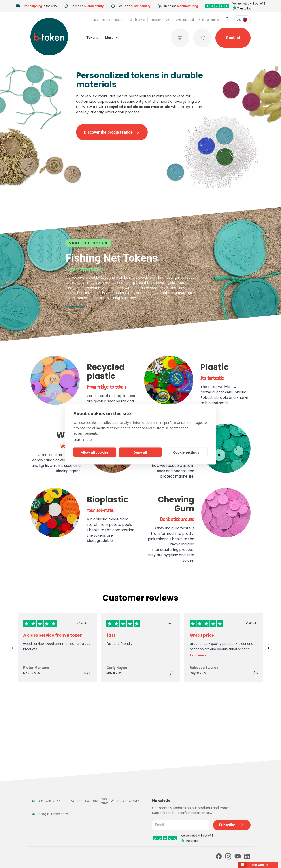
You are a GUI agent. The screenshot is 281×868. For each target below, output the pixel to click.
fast (111, 635)
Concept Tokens (85, 795)
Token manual (184, 20)
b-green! (155, 20)
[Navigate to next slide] (268, 648)
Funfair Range (44, 781)
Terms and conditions (117, 858)
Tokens (92, 38)
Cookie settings (186, 452)
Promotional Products (121, 783)
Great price (202, 635)
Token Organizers (41, 798)
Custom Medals (46, 809)
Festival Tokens (85, 772)
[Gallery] (140, 648)
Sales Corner (121, 795)
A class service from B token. (53, 635)
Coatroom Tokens (80, 783)
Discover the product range (112, 132)
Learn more (83, 439)
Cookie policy (169, 858)
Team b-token (136, 20)
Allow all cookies (95, 452)
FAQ (168, 20)
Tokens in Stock (124, 772)
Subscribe (232, 769)
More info (77, 307)
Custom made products (107, 20)
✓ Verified (83, 623)
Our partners (132, 839)
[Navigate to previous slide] (13, 648)
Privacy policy (146, 858)
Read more (198, 655)
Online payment (208, 20)
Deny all (140, 452)
